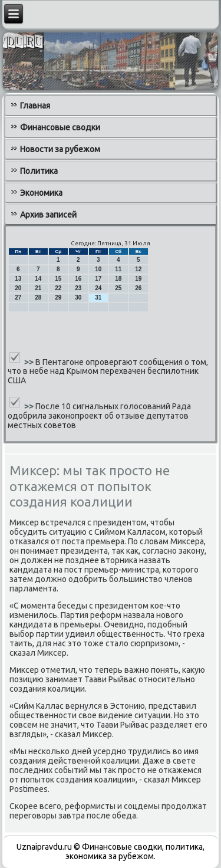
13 (18, 279)
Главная (35, 106)
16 (78, 279)
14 (38, 279)
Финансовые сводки (60, 127)
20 (18, 288)
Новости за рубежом (60, 149)
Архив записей (48, 215)
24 (98, 288)
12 (138, 269)
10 (98, 269)
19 (138, 279)
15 (58, 279)
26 (138, 288)
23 (78, 288)
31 (98, 297)
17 (98, 279)
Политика (39, 171)
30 (78, 297)
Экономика (41, 193)
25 (118, 288)
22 (58, 288)
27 (18, 297)
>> (30, 361)
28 (38, 297)
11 (118, 269)
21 (38, 288)
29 (58, 297)
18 (118, 279)
